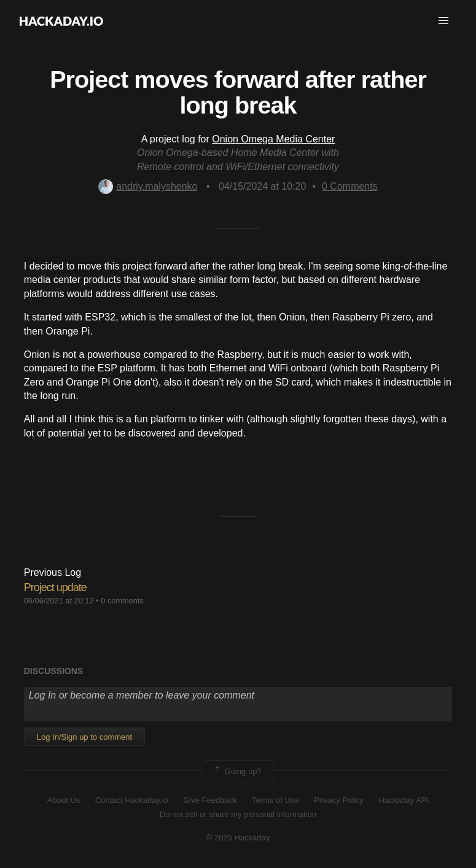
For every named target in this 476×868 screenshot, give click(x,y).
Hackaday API (404, 800)
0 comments (122, 601)
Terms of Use (275, 800)
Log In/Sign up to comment (84, 737)
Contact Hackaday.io (132, 800)
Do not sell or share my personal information (238, 814)
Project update (55, 587)
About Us (64, 800)
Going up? (237, 772)
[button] (443, 21)
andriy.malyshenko (148, 186)
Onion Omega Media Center (273, 139)
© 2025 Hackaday (238, 838)
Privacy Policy (339, 800)
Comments (350, 186)
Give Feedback (210, 800)
